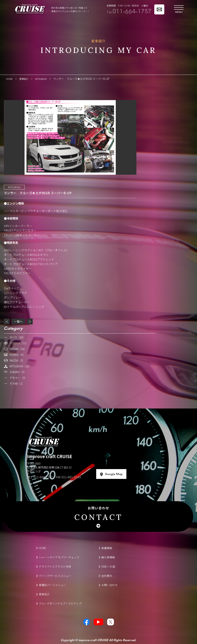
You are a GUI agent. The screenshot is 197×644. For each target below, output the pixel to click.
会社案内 (105, 576)
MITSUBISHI (14, 187)
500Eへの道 (107, 566)
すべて (18, 337)
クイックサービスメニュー (54, 576)
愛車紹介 (43, 594)
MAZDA (17, 360)
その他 (17, 383)
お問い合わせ (98, 514)
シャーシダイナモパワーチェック (58, 557)
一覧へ (18, 321)
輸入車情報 (107, 557)
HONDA (17, 354)
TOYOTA (19, 343)
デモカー (18, 378)
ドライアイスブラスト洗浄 (53, 566)
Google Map (125, 474)
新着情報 (105, 548)
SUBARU (18, 372)
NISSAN (18, 349)
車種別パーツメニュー (51, 585)
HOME (41, 548)
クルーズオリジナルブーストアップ (59, 603)
